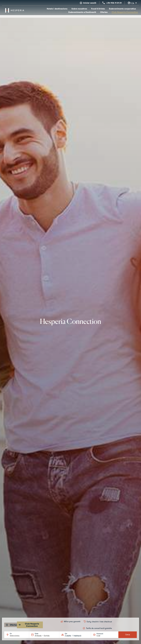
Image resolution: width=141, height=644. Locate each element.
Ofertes (104, 12)
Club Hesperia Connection (125, 12)
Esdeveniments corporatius (122, 9)
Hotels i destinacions (57, 9)
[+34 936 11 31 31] (104, 3)
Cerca (128, 635)
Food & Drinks (98, 9)
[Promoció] (103, 636)
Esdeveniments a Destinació (82, 12)
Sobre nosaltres (79, 9)
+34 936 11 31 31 (114, 3)
